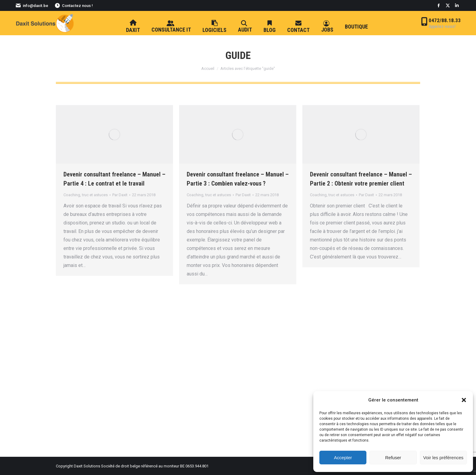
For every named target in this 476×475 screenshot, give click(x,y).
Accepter (343, 458)
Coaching (72, 195)
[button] (464, 400)
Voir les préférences (443, 458)
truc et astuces (95, 195)
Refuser (393, 458)
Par (120, 195)
